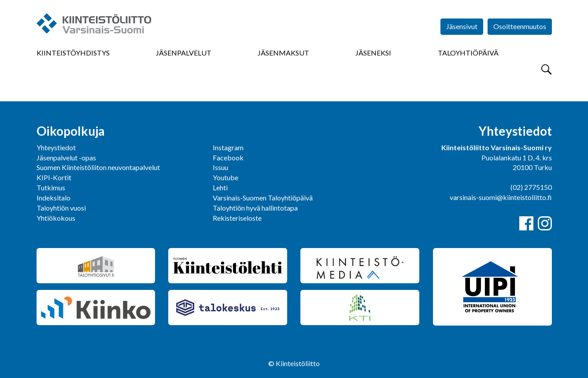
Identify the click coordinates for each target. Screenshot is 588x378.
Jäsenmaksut (283, 53)
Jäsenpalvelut (184, 53)
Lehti (220, 187)
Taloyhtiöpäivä (468, 53)
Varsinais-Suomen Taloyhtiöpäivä (263, 198)
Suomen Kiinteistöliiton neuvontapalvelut (98, 167)
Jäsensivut (462, 26)
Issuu (220, 167)
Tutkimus (51, 187)
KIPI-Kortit (54, 177)
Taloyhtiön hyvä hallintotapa (255, 208)
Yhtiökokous (56, 218)
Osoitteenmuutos (520, 26)
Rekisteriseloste (237, 218)
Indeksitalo (54, 198)
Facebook (228, 157)
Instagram (228, 147)
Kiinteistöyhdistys (73, 53)
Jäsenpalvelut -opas (66, 157)
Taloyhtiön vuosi (61, 208)
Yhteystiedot (56, 147)
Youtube (226, 177)
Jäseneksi (373, 53)
